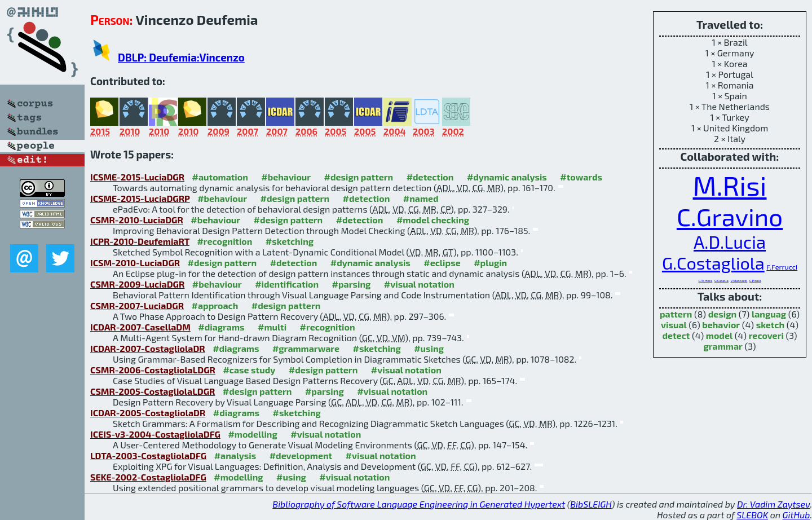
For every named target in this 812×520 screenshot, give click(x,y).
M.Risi (730, 185)
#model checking (433, 220)
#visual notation (419, 284)
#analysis (235, 455)
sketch (771, 325)
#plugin (490, 263)
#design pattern (359, 177)
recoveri (766, 335)
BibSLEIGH (591, 504)
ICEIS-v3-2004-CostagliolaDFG (155, 434)
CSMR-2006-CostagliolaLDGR (153, 370)
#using (429, 348)
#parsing (352, 284)
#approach (215, 305)
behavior (721, 325)
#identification (287, 284)
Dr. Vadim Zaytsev (773, 504)
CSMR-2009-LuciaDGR (137, 284)
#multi (272, 327)
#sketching (290, 241)
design (722, 314)
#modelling (252, 434)
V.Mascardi (739, 281)
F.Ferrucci (782, 267)
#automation (220, 177)
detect (676, 335)
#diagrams (221, 327)
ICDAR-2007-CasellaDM (140, 327)
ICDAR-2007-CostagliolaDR (148, 348)
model (719, 335)
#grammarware (306, 348)
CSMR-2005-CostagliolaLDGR (153, 391)
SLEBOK (752, 515)
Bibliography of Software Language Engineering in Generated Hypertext (419, 504)
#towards (581, 177)
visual (674, 325)
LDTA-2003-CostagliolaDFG (148, 455)
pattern (676, 314)
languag (769, 314)
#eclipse (442, 263)
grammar (723, 346)
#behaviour (286, 177)
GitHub (796, 515)
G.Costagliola (713, 263)
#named (421, 198)
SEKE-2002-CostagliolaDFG (148, 477)
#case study (249, 370)
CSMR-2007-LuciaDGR (137, 305)
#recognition (224, 241)
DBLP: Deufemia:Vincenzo (181, 57)
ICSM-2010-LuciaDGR (135, 263)
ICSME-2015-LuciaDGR (137, 177)
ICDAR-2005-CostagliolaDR (148, 413)
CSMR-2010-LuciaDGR (137, 220)
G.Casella (721, 281)
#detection (430, 177)
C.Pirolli (755, 281)
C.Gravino (730, 216)
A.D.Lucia (730, 242)
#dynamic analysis (507, 177)
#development (301, 455)
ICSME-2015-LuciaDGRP (140, 198)
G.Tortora (705, 281)
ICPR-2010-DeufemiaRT (140, 241)
